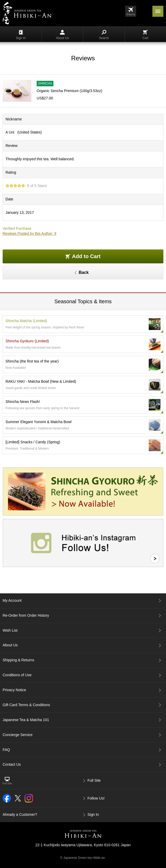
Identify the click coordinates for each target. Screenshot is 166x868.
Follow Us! (96, 798)
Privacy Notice (14, 690)
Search (104, 35)
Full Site (94, 780)
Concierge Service (18, 735)
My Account (12, 600)
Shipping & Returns (18, 660)
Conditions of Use (17, 675)
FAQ (6, 750)
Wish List (10, 630)
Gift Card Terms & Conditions (26, 705)
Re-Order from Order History (26, 615)
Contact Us (12, 764)
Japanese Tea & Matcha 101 (26, 720)
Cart (145, 35)
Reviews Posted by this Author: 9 (29, 233)
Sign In (21, 35)
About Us (62, 35)
